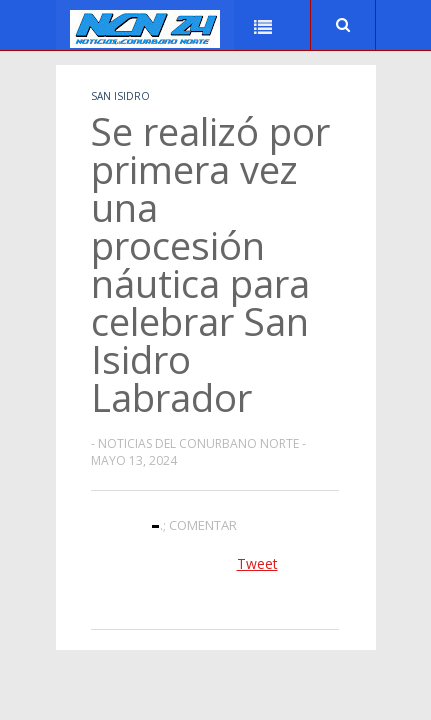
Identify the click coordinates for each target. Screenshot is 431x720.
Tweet (257, 563)
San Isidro (120, 96)
